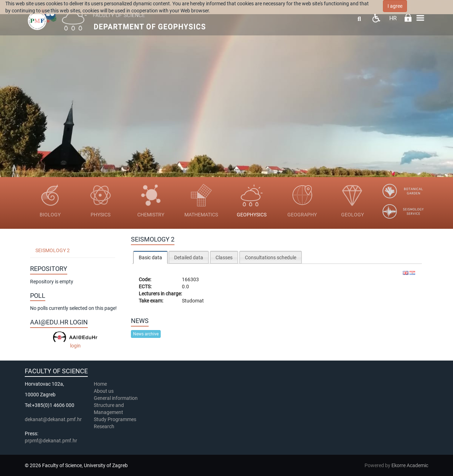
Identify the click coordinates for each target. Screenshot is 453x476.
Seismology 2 (53, 250)
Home (100, 384)
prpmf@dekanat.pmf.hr (51, 441)
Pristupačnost (376, 18)
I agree (395, 6)
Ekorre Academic (410, 465)
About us (104, 391)
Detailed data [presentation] (189, 257)
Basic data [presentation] (150, 257)
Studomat (193, 301)
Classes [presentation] (224, 257)
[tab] (150, 257)
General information (116, 398)
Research (105, 426)
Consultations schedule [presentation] (271, 257)
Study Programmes (115, 419)
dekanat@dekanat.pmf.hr (53, 419)
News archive (146, 334)
